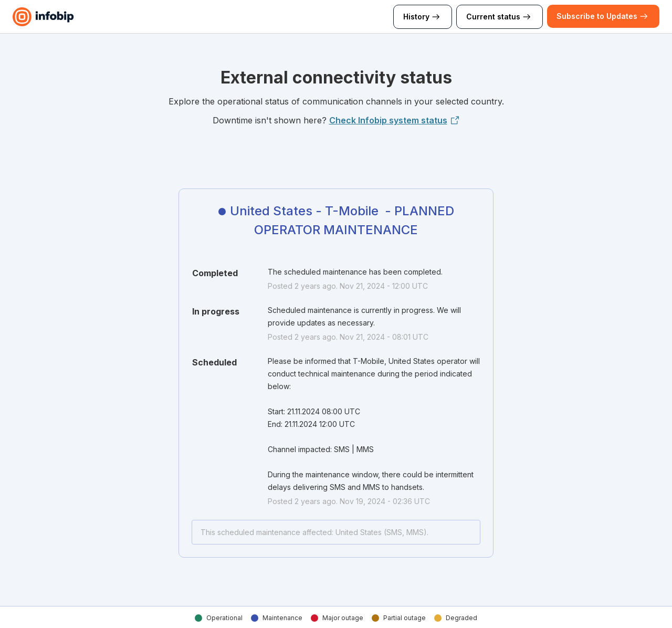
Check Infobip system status (395, 120)
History (423, 17)
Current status (500, 17)
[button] (597, 16)
